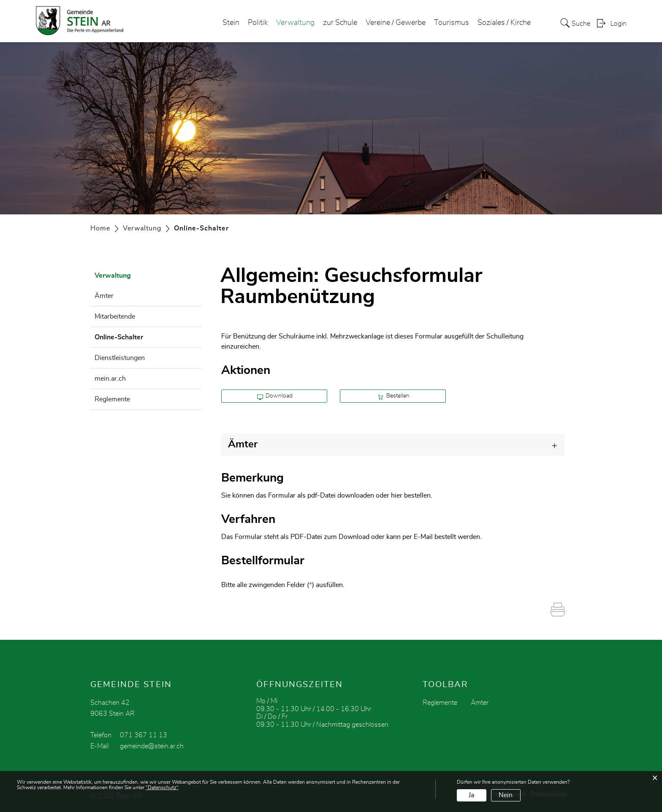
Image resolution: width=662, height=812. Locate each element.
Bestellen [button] (393, 396)
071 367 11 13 (144, 735)
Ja (471, 795)
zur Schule (340, 23)
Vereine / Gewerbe (396, 23)
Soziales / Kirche (504, 23)
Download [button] (275, 396)
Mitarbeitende (115, 317)
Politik (258, 23)
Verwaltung (295, 23)
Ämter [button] (243, 444)
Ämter (104, 296)
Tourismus (452, 23)
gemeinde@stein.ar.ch (152, 746)
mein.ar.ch (110, 379)
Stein (231, 23)
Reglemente (112, 399)
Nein (506, 795)
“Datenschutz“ (162, 788)
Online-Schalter (140, 336)
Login (619, 24)
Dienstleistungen (120, 358)
